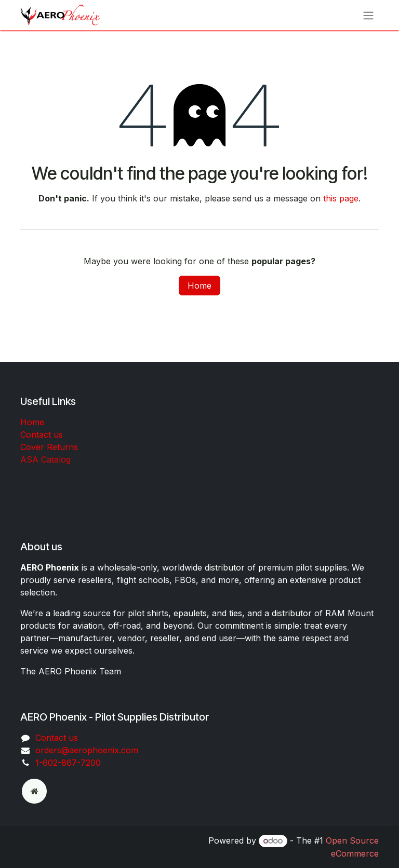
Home (199, 286)
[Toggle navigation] (368, 15)
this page (341, 198)
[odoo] (34, 791)
